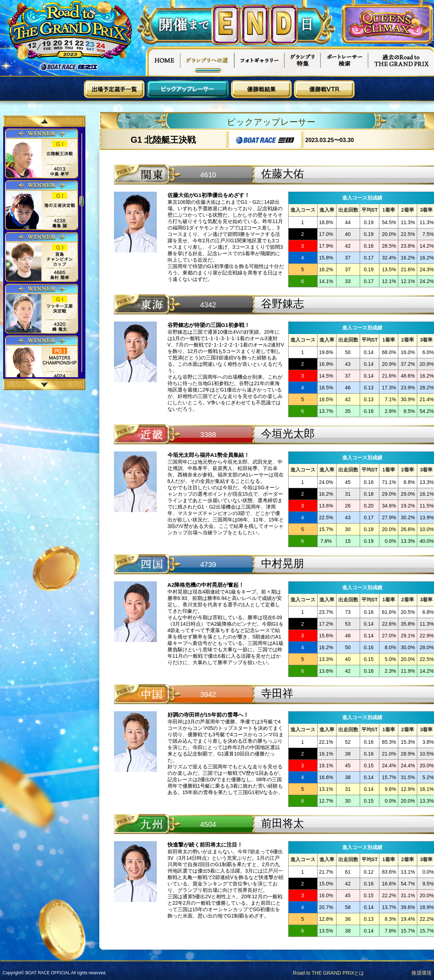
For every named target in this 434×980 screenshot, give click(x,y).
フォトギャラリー (260, 61)
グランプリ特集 (303, 61)
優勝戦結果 (261, 89)
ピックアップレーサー (188, 89)
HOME (163, 61)
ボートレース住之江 (69, 67)
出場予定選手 (114, 89)
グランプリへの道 (207, 61)
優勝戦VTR (324, 89)
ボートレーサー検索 (344, 61)
